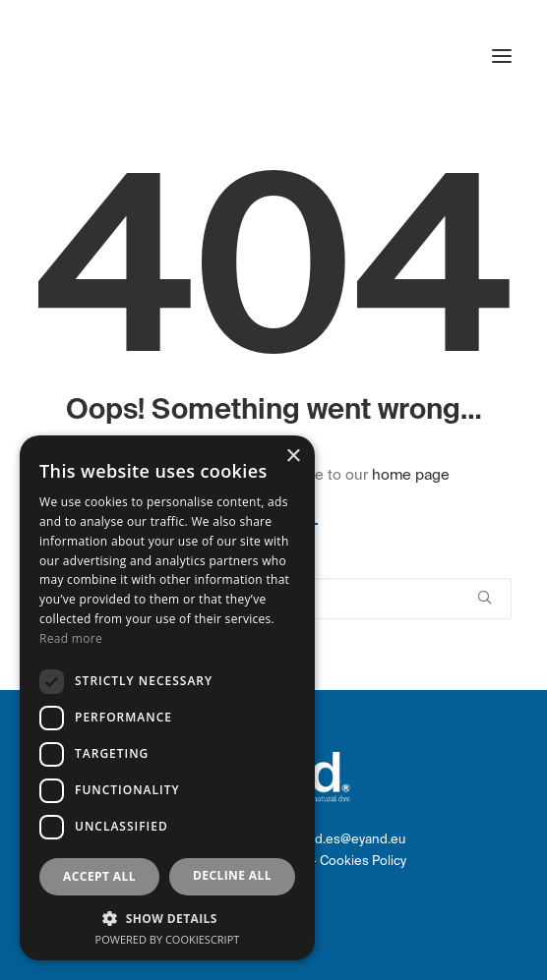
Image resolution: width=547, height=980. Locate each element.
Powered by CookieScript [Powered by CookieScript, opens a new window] (168, 939)
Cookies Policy (363, 861)
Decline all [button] (232, 875)
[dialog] (167, 698)
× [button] (293, 457)
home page (411, 475)
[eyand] (123, 56)
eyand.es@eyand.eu (346, 839)
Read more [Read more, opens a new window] (71, 638)
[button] (502, 56)
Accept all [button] (99, 876)
